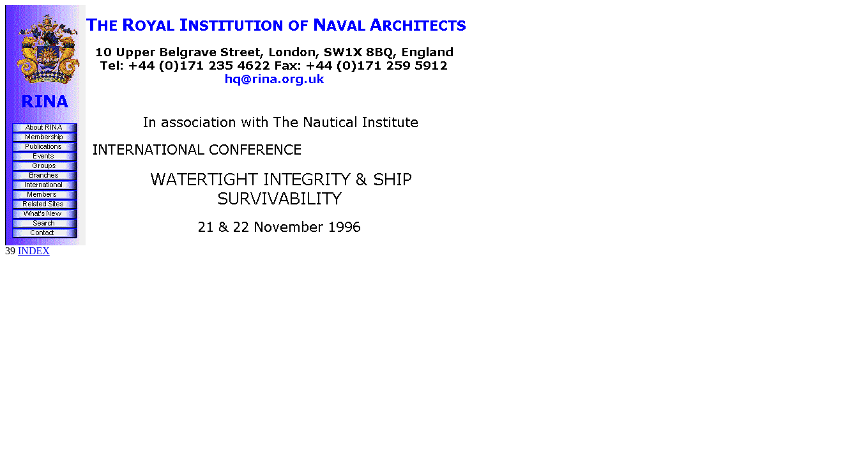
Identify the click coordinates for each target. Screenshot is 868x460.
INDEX (34, 251)
